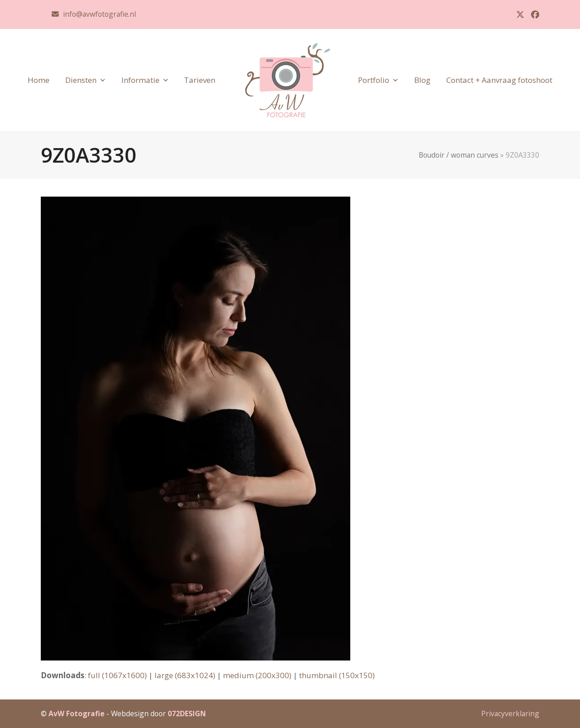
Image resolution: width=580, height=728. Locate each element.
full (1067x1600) (117, 675)
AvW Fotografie (77, 714)
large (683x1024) (185, 675)
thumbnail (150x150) (337, 675)
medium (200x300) (257, 675)
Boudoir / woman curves (459, 155)
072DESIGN (187, 714)
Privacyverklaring (510, 714)
